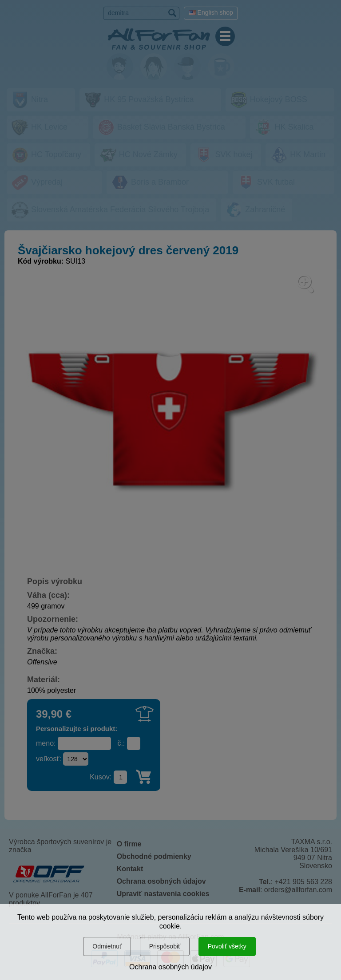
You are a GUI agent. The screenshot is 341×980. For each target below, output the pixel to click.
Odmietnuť (107, 946)
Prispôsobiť (165, 946)
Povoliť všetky (227, 946)
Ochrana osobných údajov (170, 967)
